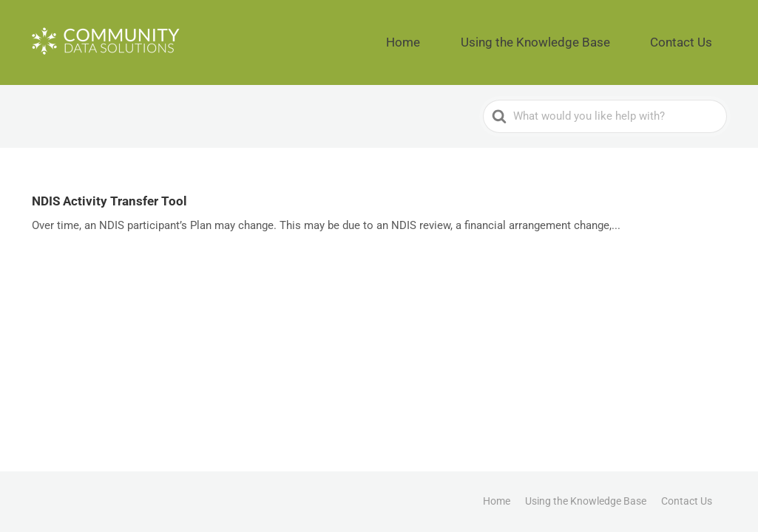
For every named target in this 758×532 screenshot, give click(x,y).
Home (472, 37)
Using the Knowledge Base (576, 37)
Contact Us (693, 37)
